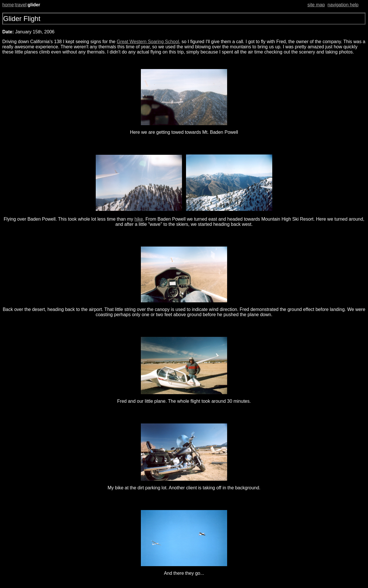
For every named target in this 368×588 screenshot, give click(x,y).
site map (316, 5)
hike (139, 219)
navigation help (343, 5)
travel (21, 5)
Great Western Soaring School (148, 42)
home (8, 5)
